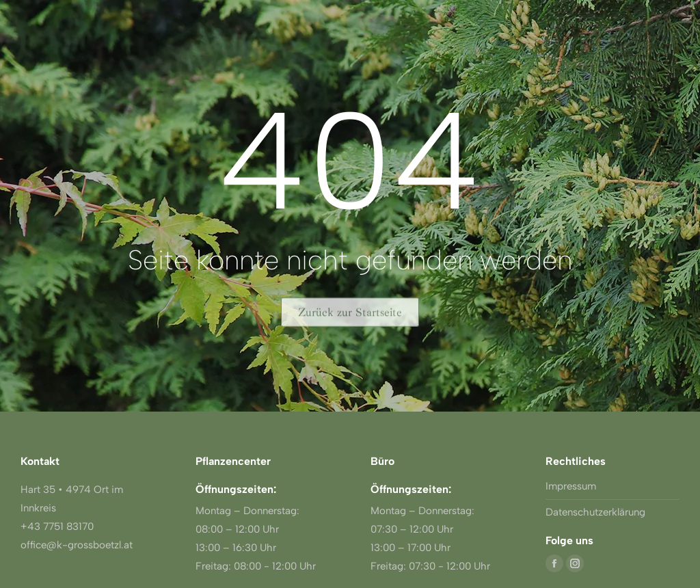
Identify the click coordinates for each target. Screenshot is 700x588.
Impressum (571, 486)
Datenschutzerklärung (595, 512)
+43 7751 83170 (57, 526)
